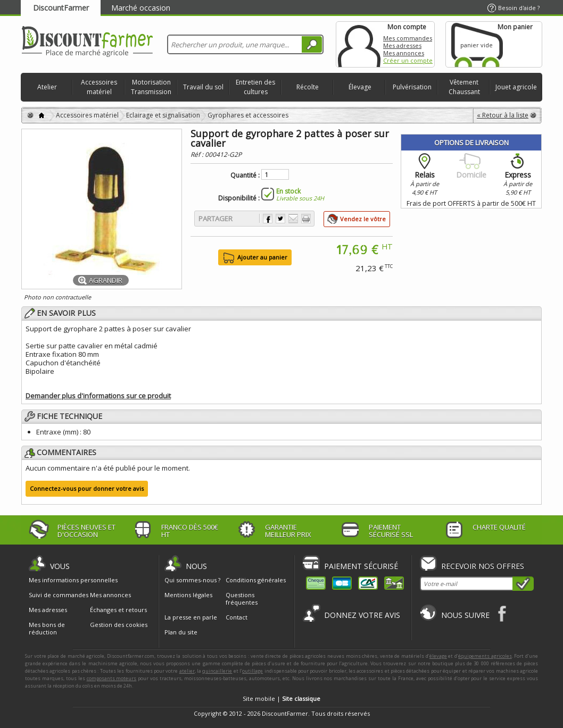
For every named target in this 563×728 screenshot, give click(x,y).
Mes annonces (404, 53)
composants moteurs (112, 678)
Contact (237, 617)
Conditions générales (256, 580)
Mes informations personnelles (73, 580)
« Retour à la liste (503, 115)
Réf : (198, 154)
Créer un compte (408, 60)
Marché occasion (141, 8)
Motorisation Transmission (151, 87)
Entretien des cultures (255, 87)
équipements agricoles (485, 656)
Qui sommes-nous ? (192, 580)
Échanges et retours (118, 610)
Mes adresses (402, 45)
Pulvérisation (412, 87)
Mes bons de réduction (47, 629)
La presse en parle (191, 617)
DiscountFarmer (61, 8)
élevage (438, 656)
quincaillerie (217, 671)
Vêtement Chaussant (464, 87)
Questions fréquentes (242, 599)
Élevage (360, 87)
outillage (252, 671)
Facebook (503, 613)
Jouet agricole (516, 87)
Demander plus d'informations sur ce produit (98, 396)
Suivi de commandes (59, 595)
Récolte (308, 87)
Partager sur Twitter (280, 219)
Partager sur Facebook (268, 219)
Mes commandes (408, 38)
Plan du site (181, 632)
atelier (187, 671)
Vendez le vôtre (363, 219)
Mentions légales (188, 595)
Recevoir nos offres (483, 566)
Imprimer (306, 219)
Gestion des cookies (119, 625)
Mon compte (359, 44)
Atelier (47, 87)
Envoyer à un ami (293, 219)
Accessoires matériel (99, 87)
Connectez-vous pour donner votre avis (87, 488)
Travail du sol (203, 87)
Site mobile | (281, 698)
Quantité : (245, 175)
